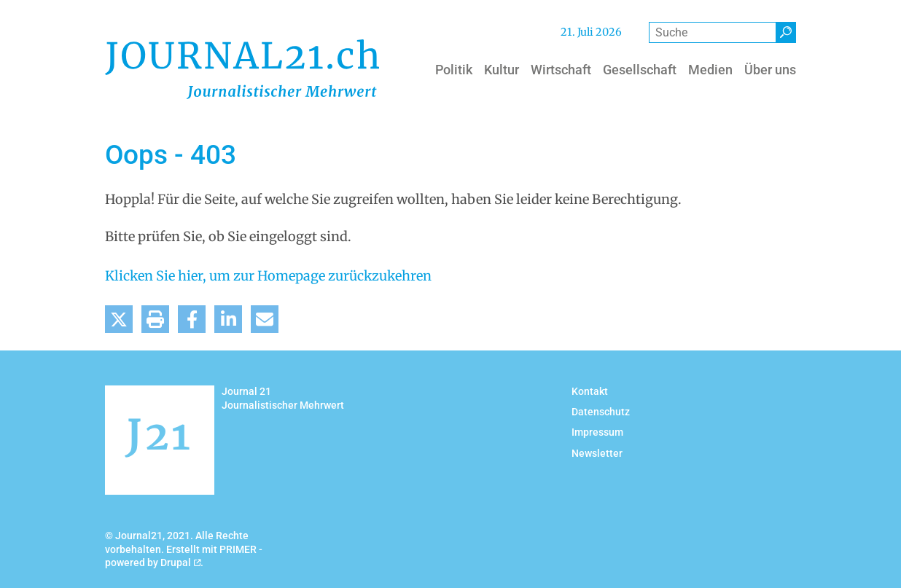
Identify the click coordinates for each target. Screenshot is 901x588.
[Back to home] (242, 69)
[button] (119, 319)
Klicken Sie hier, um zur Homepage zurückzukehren (268, 276)
